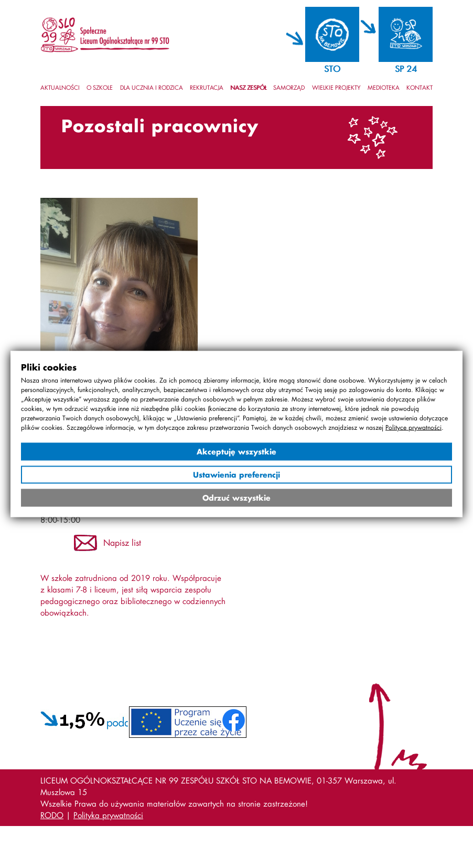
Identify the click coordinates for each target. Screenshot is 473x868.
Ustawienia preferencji (236, 475)
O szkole (100, 88)
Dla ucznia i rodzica (152, 88)
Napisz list (122, 542)
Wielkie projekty (336, 88)
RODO (52, 815)
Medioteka (384, 88)
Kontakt (420, 88)
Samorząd (289, 88)
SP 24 (406, 68)
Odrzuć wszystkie (236, 498)
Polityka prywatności (108, 815)
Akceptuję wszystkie (236, 452)
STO (332, 68)
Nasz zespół (248, 88)
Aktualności (60, 88)
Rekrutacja (207, 88)
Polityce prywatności (413, 427)
